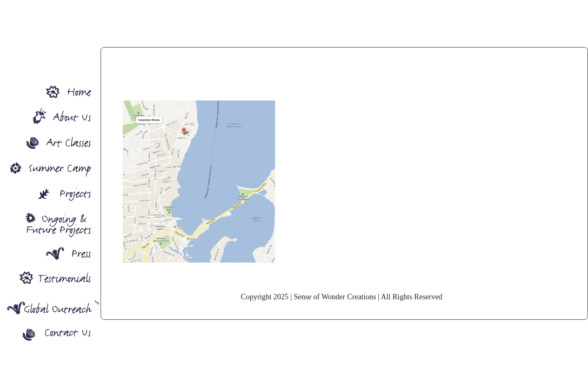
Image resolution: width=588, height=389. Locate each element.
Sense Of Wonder (49, 87)
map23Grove (342, 85)
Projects (49, 193)
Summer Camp (49, 167)
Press (49, 254)
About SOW (49, 114)
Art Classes (49, 140)
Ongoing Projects (49, 224)
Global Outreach (49, 307)
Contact (49, 336)
